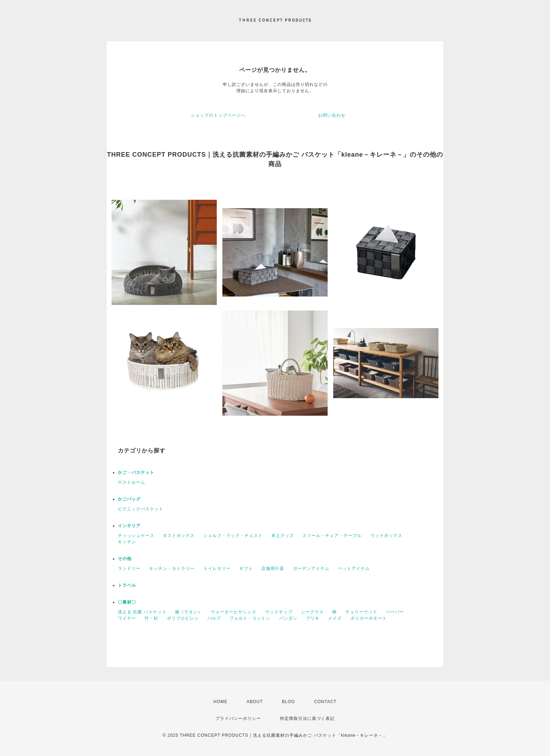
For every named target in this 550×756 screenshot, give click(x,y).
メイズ (335, 618)
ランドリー (129, 568)
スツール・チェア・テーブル (332, 536)
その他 (125, 559)
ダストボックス (179, 536)
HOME (221, 702)
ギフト (246, 568)
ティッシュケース (136, 536)
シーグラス (312, 612)
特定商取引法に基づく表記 (307, 718)
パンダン (288, 618)
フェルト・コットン (250, 618)
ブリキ (313, 618)
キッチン (127, 542)
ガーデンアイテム (311, 568)
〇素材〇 (127, 602)
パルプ (214, 618)
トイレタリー (217, 568)
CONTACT (325, 702)
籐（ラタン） (189, 612)
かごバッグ (129, 499)
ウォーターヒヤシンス (234, 612)
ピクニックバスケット (141, 509)
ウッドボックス (386, 536)
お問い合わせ (332, 115)
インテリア (129, 526)
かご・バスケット (136, 472)
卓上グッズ (283, 536)
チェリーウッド (361, 612)
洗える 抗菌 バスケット (142, 612)
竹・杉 (151, 618)
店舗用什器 (273, 568)
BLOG (289, 702)
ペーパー (395, 612)
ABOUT (255, 702)
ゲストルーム (132, 482)
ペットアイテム (354, 568)
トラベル (127, 585)
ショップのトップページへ (218, 115)
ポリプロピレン (183, 618)
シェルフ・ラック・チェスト (233, 536)
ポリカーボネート (369, 618)
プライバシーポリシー (238, 718)
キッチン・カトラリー (172, 568)
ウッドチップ (279, 612)
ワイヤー (127, 618)
